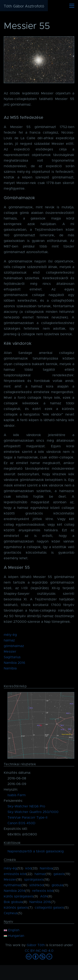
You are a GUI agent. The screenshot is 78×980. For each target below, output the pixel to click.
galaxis (59, 874)
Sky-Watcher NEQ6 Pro (26, 806)
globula (57, 885)
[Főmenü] (72, 6)
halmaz (9, 640)
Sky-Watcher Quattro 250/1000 (33, 812)
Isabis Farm (17, 795)
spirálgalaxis (34, 880)
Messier (10, 652)
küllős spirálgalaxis (19, 896)
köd (28, 868)
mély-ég (10, 635)
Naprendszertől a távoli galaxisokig (36, 851)
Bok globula (13, 902)
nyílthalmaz (13, 885)
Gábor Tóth (36, 945)
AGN (44, 896)
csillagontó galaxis (49, 908)
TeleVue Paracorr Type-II (27, 818)
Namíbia (10, 668)
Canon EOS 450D (21, 823)
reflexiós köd (43, 891)
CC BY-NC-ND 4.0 (39, 951)
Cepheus (11, 913)
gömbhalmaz (14, 646)
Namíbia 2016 (14, 663)
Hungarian (14, 936)
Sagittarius (12, 657)
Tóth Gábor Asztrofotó (24, 6)
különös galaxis (16, 908)
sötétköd (37, 885)
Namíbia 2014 (14, 891)
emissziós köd (15, 874)
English (12, 930)
